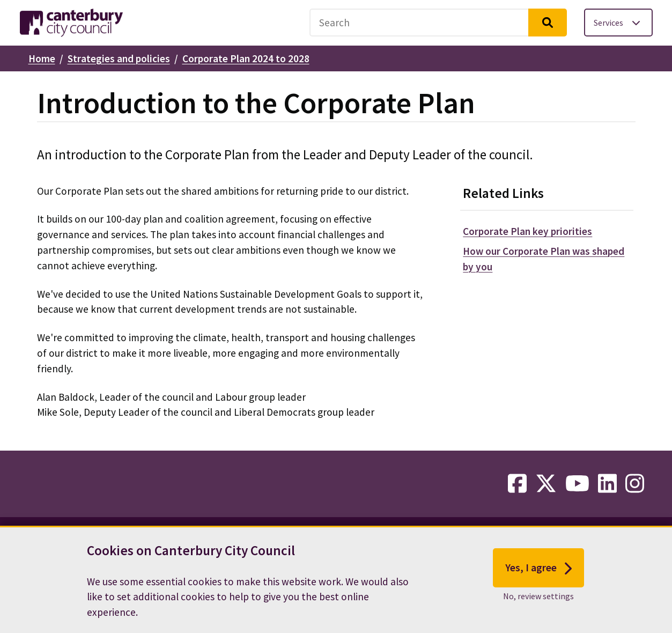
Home (42, 58)
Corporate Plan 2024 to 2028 (246, 58)
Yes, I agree (539, 576)
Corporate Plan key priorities (527, 231)
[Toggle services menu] (618, 23)
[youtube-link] (577, 484)
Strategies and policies (119, 58)
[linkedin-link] (607, 484)
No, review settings (538, 603)
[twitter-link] (546, 484)
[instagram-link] (635, 484)
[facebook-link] (517, 484)
